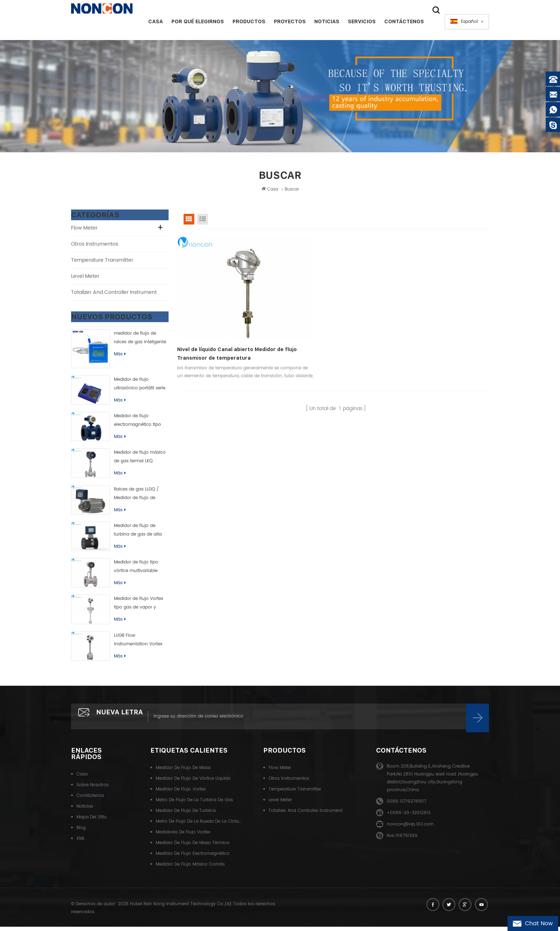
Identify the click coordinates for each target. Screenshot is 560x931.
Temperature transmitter (102, 263)
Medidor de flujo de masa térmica (192, 849)
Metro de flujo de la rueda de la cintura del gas (199, 827)
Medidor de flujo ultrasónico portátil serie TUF (140, 387)
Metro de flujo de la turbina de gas (194, 806)
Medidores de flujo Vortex (183, 838)
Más (120, 357)
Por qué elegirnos (192, 21)
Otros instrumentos (95, 247)
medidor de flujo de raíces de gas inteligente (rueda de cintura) (140, 341)
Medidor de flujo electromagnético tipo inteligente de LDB (137, 424)
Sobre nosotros (92, 791)
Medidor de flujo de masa (183, 774)
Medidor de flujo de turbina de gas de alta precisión (138, 533)
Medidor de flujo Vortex (181, 795)
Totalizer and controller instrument (114, 295)
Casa (150, 21)
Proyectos (284, 21)
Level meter (85, 279)
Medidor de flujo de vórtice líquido (193, 784)
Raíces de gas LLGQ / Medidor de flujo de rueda (136, 497)
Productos (243, 21)
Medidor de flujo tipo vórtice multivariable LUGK (136, 570)
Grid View (189, 222)
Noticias (321, 21)
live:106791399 (402, 841)
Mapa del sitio (92, 823)
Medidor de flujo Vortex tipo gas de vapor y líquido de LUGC (139, 606)
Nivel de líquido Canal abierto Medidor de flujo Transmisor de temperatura (218, 325)
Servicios (356, 21)
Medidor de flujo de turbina (186, 816)
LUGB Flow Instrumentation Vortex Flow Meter (138, 643)
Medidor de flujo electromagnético (193, 859)
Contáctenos (398, 21)
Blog (81, 834)
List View (202, 222)
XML (81, 844)
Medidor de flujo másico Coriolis (190, 870)
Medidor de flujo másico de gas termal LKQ (140, 460)
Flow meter (84, 231)
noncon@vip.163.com (410, 830)
